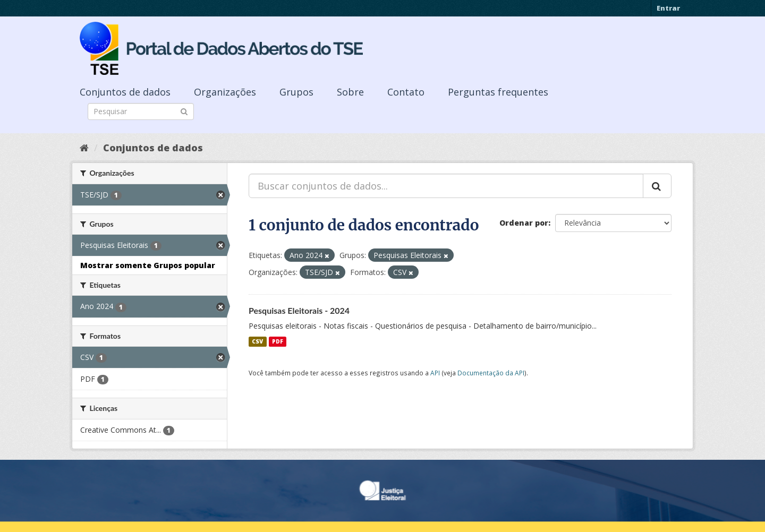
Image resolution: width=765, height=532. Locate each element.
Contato (406, 92)
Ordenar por (524, 223)
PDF (278, 341)
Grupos (296, 92)
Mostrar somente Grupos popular (148, 265)
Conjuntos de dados (125, 92)
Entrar (668, 8)
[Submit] (184, 111)
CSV (257, 341)
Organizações (225, 92)
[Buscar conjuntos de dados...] (446, 186)
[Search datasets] (141, 111)
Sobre (350, 92)
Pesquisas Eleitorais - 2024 (299, 310)
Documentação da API (491, 373)
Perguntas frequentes (498, 92)
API (435, 373)
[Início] (84, 148)
